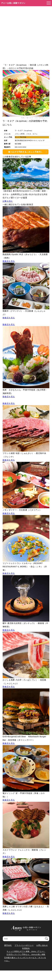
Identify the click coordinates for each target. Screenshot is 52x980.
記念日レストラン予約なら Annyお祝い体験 (26, 954)
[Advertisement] (26, 33)
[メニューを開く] (48, 3)
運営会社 (8, 945)
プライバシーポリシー (24, 945)
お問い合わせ (42, 945)
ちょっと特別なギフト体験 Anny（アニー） (26, 951)
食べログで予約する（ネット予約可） (26, 152)
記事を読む (8, 201)
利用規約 (26, 948)
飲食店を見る (9, 261)
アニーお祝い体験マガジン (13, 3)
